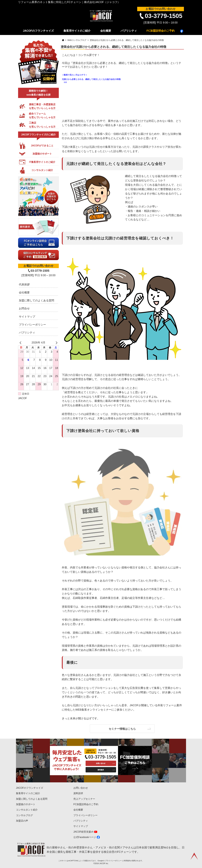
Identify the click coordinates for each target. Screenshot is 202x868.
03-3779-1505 (163, 16)
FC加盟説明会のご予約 (161, 31)
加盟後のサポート (26, 804)
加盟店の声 (22, 821)
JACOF (23, 398)
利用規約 (127, 861)
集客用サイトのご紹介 (77, 31)
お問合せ (24, 308)
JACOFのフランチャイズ (38, 31)
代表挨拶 (24, 285)
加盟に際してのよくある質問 (36, 300)
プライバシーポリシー (32, 325)
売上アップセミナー (84, 799)
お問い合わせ (81, 788)
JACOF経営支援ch (83, 832)
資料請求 (78, 793)
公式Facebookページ (85, 837)
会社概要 (106, 31)
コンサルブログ (24, 815)
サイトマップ (27, 317)
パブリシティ (129, 31)
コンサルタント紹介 (27, 810)
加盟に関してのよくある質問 (32, 799)
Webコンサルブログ (77, 40)
